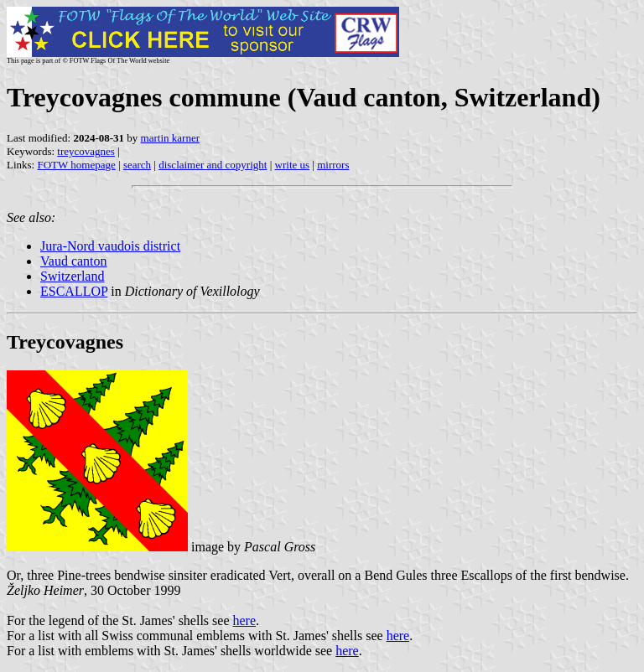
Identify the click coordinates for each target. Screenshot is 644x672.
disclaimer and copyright (213, 165)
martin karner (170, 138)
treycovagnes (86, 151)
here (245, 620)
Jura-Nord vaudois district (110, 246)
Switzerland (72, 276)
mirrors (333, 165)
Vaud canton (74, 261)
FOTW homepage (76, 165)
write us (293, 165)
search (137, 165)
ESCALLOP (74, 291)
